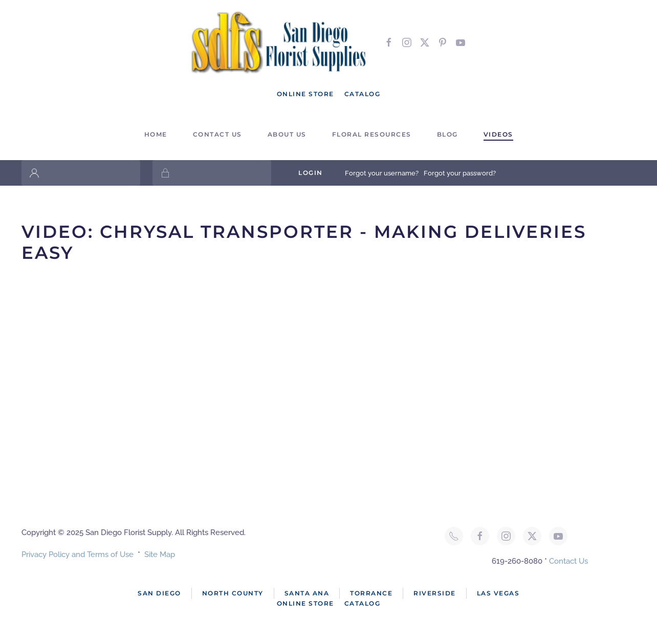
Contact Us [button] (217, 134)
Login (311, 173)
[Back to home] (280, 42)
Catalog (363, 94)
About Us (287, 134)
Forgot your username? (382, 173)
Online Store (305, 94)
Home (156, 134)
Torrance (371, 593)
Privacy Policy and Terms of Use (78, 554)
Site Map (160, 554)
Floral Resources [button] (372, 134)
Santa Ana (307, 593)
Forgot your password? (460, 173)
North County (233, 593)
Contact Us (568, 561)
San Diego (159, 593)
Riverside (435, 593)
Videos (498, 134)
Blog (447, 134)
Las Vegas (498, 593)
